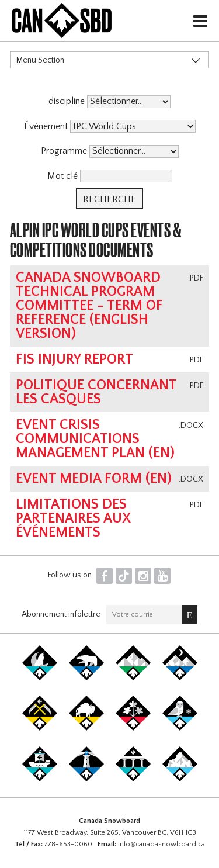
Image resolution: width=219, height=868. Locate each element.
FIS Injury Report (74, 359)
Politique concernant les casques (96, 392)
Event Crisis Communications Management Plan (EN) (95, 439)
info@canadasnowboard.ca (161, 844)
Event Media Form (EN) (94, 479)
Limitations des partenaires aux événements (73, 518)
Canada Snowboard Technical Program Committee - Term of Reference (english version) (89, 306)
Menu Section (40, 60)
